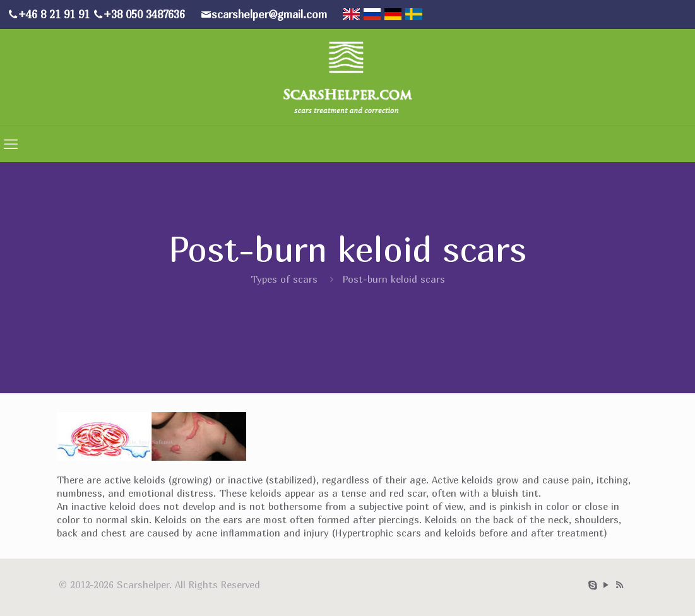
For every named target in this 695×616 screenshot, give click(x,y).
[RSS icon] (620, 584)
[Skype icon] (593, 584)
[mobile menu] (11, 144)
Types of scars (284, 279)
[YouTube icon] (606, 584)
